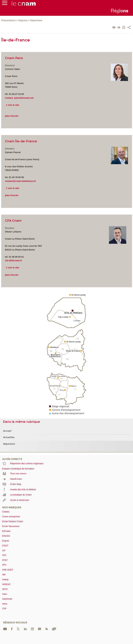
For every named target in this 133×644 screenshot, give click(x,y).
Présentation (8, 20)
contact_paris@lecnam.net (19, 98)
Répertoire (36, 20)
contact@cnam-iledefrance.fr (21, 181)
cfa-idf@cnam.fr (14, 260)
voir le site (14, 105)
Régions (23, 20)
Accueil (7, 431)
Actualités (9, 437)
